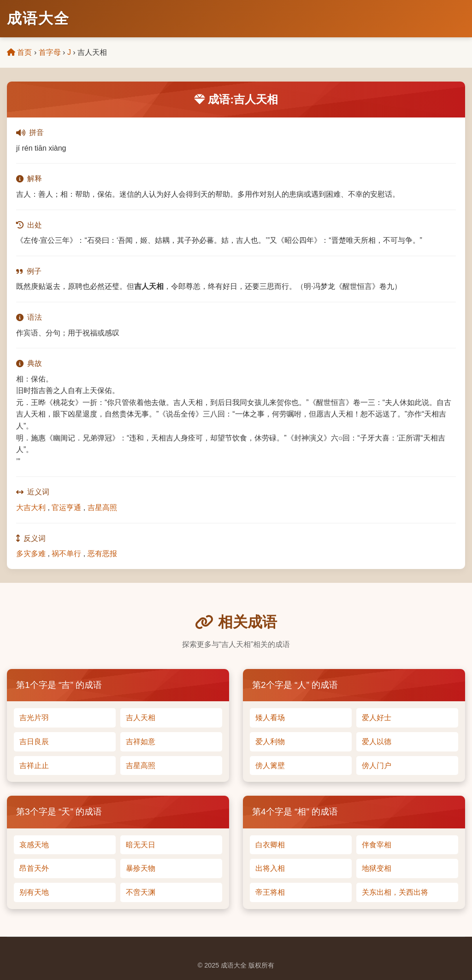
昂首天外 (34, 868)
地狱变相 (377, 868)
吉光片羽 (34, 718)
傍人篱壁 (270, 766)
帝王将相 (270, 892)
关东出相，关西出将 (395, 892)
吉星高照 (102, 508)
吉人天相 (141, 718)
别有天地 (34, 892)
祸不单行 (66, 554)
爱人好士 (377, 718)
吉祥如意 (141, 742)
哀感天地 (34, 845)
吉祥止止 (34, 766)
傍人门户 (377, 766)
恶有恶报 (102, 554)
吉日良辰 (34, 742)
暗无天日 (141, 845)
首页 (19, 52)
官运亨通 (66, 508)
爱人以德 (377, 742)
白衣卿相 (270, 845)
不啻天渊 (141, 892)
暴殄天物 (141, 868)
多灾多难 (31, 554)
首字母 (50, 52)
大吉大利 (31, 508)
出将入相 (270, 868)
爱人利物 (270, 742)
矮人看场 (270, 718)
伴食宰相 (377, 845)
